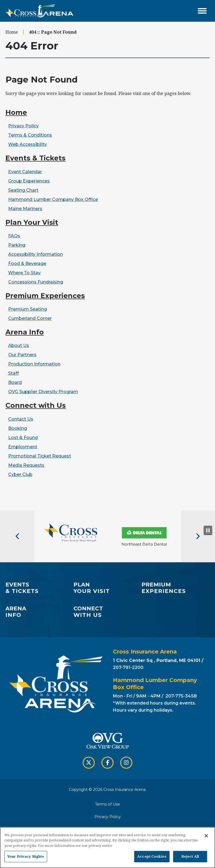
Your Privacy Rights (26, 856)
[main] (107, 266)
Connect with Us (36, 405)
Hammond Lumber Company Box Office (53, 199)
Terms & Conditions (30, 135)
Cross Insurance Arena (39, 11)
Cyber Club (20, 474)
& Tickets (39, 588)
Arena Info (25, 332)
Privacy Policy (23, 126)
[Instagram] (126, 763)
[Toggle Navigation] (202, 11)
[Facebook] (107, 763)
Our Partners (22, 355)
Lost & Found (23, 438)
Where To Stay (24, 273)
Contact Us (21, 419)
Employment (23, 447)
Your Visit (107, 588)
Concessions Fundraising (36, 282)
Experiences (175, 588)
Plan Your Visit (32, 222)
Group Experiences (29, 181)
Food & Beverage (27, 263)
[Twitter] (89, 763)
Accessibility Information (36, 254)
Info (39, 612)
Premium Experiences (45, 296)
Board (15, 382)
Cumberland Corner (30, 318)
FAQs (14, 236)
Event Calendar (25, 172)
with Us (107, 612)
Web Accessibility (27, 144)
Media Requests (26, 465)
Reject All (190, 856)
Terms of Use (107, 804)
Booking (18, 428)
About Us (19, 345)
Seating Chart (23, 190)
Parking (17, 245)
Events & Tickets (36, 158)
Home (12, 32)
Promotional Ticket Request (40, 456)
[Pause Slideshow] (208, 530)
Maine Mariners (25, 209)
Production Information (34, 364)
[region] (107, 848)
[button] (17, 536)
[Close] (206, 836)
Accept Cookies (152, 856)
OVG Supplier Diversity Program (43, 392)
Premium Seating (27, 309)
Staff (13, 373)
